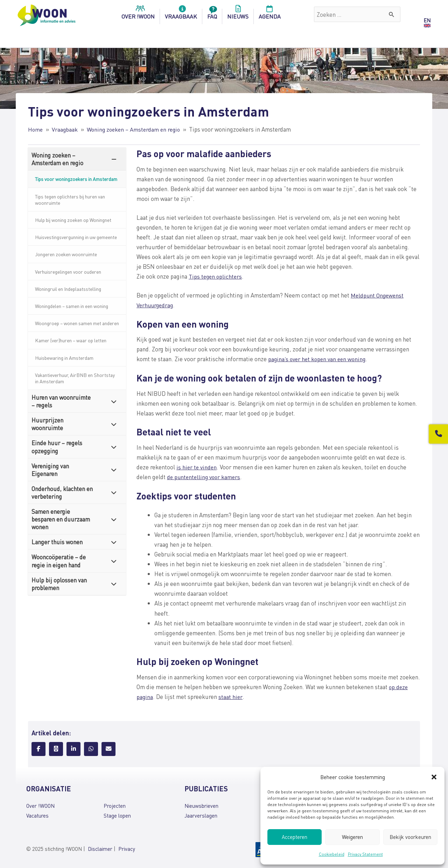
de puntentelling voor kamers (205, 476)
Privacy (127, 848)
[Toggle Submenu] (114, 159)
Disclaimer (100, 848)
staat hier (231, 696)
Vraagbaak (181, 14)
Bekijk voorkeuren (410, 837)
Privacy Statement (365, 854)
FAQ (212, 14)
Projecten (115, 805)
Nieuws (238, 14)
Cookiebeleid (332, 854)
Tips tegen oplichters (216, 276)
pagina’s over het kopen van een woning (319, 359)
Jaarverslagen (201, 815)
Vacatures (37, 815)
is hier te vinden (197, 467)
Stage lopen (117, 815)
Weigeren (352, 837)
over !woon (138, 14)
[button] (434, 777)
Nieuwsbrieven (201, 805)
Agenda (270, 14)
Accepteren (295, 837)
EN (427, 20)
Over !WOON (40, 805)
